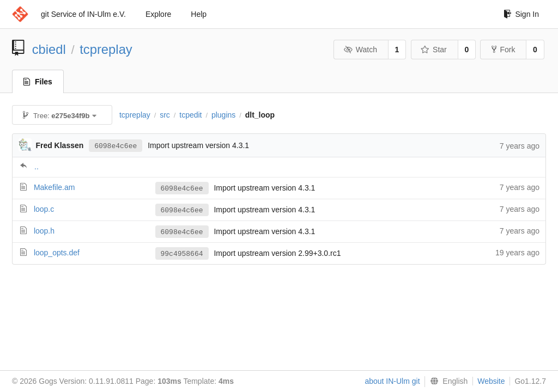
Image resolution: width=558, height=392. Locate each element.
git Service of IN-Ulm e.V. (83, 14)
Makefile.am (54, 187)
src (165, 115)
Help (199, 14)
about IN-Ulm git (392, 381)
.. (37, 167)
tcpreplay (106, 49)
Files (38, 82)
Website (491, 381)
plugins (223, 115)
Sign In (521, 14)
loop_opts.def (57, 253)
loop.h (44, 231)
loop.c (44, 209)
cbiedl (49, 49)
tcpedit (190, 115)
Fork (503, 50)
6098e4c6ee (116, 145)
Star (434, 50)
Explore (158, 14)
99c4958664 (182, 254)
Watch (360, 50)
